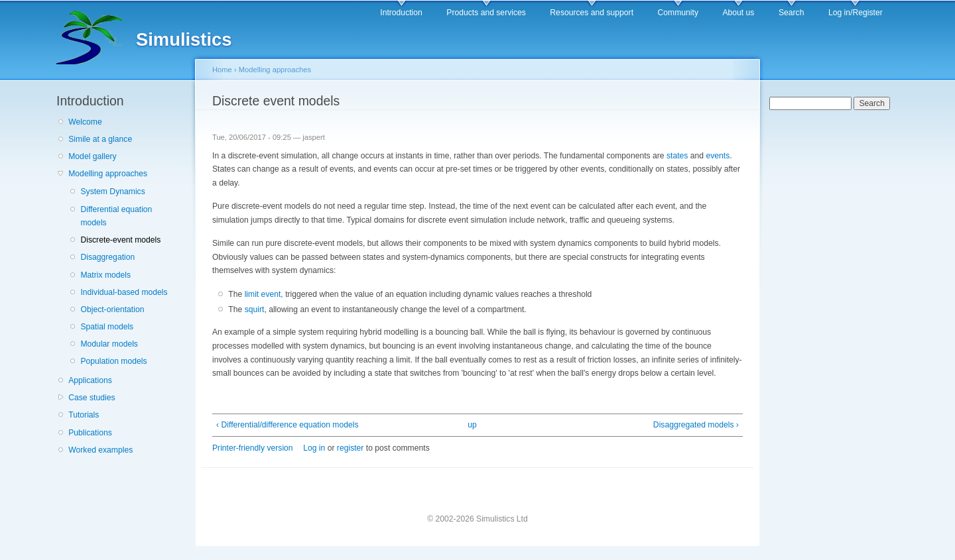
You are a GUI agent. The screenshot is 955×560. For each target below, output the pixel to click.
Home (222, 70)
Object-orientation (112, 309)
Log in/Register (856, 13)
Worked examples (100, 450)
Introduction (401, 13)
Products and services (486, 13)
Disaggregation (107, 257)
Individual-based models (124, 292)
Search (792, 13)
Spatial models (107, 327)
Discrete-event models (120, 240)
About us (738, 13)
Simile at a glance (100, 139)
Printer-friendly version (253, 448)
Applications (90, 380)
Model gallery (92, 156)
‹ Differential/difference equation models (287, 425)
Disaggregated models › (696, 425)
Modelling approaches (108, 174)
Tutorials (84, 415)
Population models (113, 361)
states (677, 156)
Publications (90, 433)
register (350, 448)
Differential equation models (116, 216)
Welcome (85, 122)
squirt (255, 309)
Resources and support (592, 13)
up (472, 425)
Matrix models (105, 275)
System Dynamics (112, 192)
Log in (314, 448)
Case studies (92, 398)
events (718, 156)
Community (678, 13)
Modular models (109, 344)
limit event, (264, 294)
